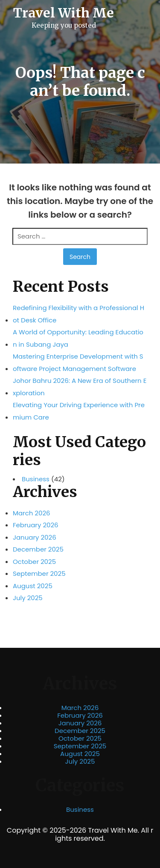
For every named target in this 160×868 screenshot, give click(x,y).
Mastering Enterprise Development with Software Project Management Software (78, 362)
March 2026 (32, 513)
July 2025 (28, 598)
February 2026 (36, 525)
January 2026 (35, 537)
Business (36, 479)
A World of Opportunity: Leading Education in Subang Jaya (78, 338)
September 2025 (39, 573)
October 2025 (34, 562)
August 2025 (33, 586)
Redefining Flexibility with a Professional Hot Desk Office (79, 314)
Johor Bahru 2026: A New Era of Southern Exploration (80, 387)
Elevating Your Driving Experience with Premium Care (79, 411)
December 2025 (38, 549)
